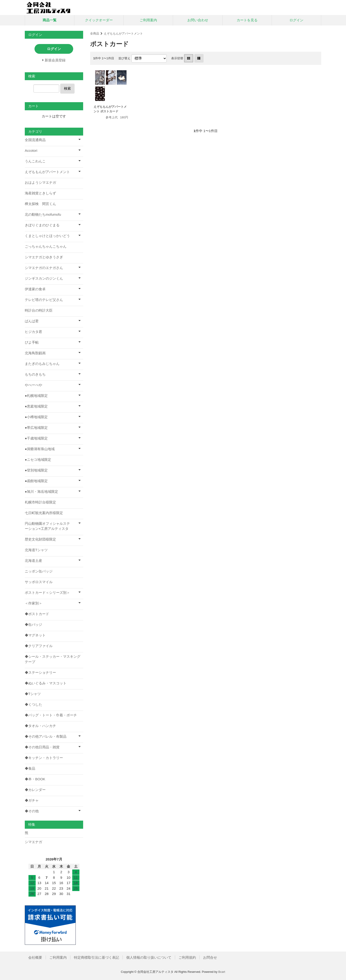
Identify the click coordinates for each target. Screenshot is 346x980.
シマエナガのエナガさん (44, 268)
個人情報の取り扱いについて (149, 957)
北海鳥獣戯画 (35, 353)
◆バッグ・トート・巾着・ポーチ (51, 715)
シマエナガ (33, 842)
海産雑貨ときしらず (40, 193)
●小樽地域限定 (36, 417)
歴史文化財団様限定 (40, 539)
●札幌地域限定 (36, 396)
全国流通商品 (35, 140)
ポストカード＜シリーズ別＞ (47, 593)
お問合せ (210, 957)
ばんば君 (32, 321)
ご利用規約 (187, 957)
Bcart (222, 972)
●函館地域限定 (36, 481)
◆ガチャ (32, 800)
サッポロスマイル (39, 582)
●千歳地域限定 (36, 438)
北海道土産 (33, 561)
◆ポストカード (37, 614)
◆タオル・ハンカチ (40, 726)
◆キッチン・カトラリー (44, 758)
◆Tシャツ (33, 694)
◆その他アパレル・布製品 (46, 736)
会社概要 (35, 957)
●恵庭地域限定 (36, 406)
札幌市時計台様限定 (40, 502)
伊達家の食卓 (35, 289)
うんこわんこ (35, 161)
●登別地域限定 (36, 470)
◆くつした (33, 704)
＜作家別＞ (33, 603)
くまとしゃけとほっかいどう (47, 236)
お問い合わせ (198, 20)
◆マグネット (35, 635)
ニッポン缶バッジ (39, 571)
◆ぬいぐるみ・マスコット (46, 683)
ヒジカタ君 (33, 332)
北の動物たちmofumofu (43, 214)
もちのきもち (35, 374)
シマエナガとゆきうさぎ (44, 257)
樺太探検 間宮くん (40, 204)
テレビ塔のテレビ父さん (44, 300)
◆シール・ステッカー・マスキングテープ (53, 659)
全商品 (95, 33)
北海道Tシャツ (36, 550)
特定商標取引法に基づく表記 (96, 957)
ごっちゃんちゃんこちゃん (46, 246)
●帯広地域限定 (36, 428)
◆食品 (30, 768)
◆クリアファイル (39, 646)
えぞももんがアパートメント (123, 33)
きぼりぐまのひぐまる (42, 225)
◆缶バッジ (33, 624)
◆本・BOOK (35, 779)
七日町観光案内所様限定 (44, 513)
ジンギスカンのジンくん (44, 278)
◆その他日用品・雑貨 (42, 747)
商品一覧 (50, 20)
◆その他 (32, 811)
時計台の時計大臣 (39, 310)
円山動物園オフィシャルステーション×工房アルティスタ (47, 526)
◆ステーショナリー (40, 672)
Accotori (31, 150)
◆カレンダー (35, 790)
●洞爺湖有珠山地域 (40, 449)
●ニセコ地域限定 (38, 460)
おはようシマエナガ (40, 182)
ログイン (296, 20)
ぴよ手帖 (32, 342)
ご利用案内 (148, 20)
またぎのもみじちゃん (42, 364)
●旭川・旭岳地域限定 (41, 492)
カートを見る (247, 20)
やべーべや (33, 385)
